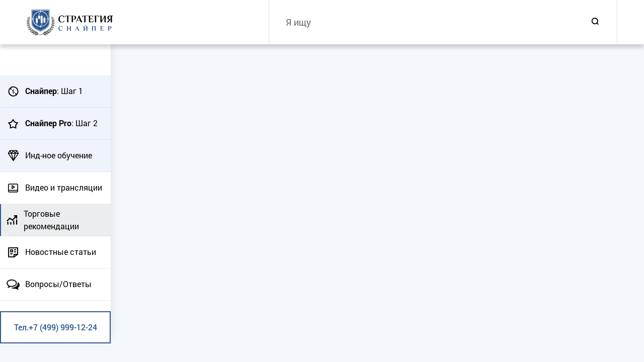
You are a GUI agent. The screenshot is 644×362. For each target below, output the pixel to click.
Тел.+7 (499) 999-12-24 (56, 327)
